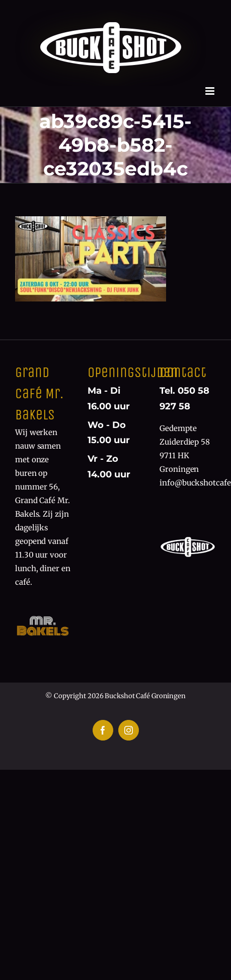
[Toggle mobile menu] (211, 91)
